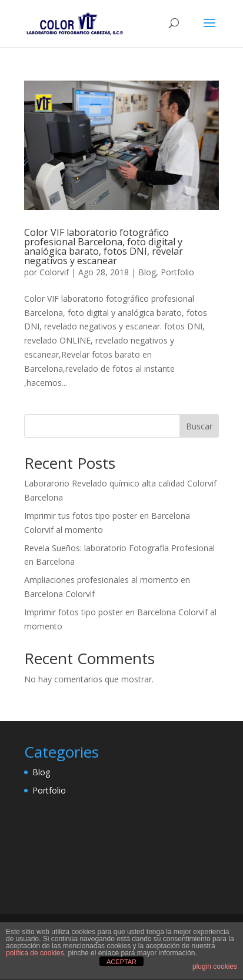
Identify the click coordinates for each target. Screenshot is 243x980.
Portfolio (177, 272)
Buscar (199, 426)
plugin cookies (215, 966)
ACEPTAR (121, 962)
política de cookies (35, 953)
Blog (147, 272)
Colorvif (54, 272)
